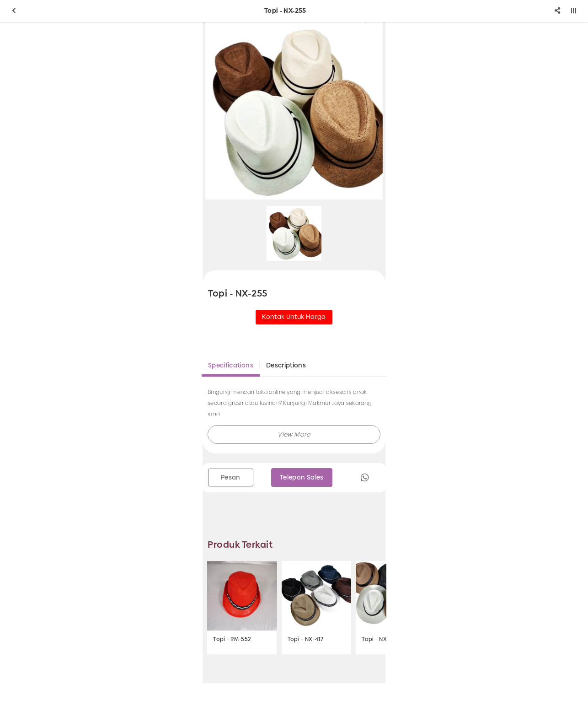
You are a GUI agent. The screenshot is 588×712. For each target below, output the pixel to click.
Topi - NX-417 (306, 639)
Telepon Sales (302, 477)
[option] (294, 111)
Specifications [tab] (231, 365)
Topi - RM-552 (232, 639)
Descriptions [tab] (286, 365)
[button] (294, 434)
